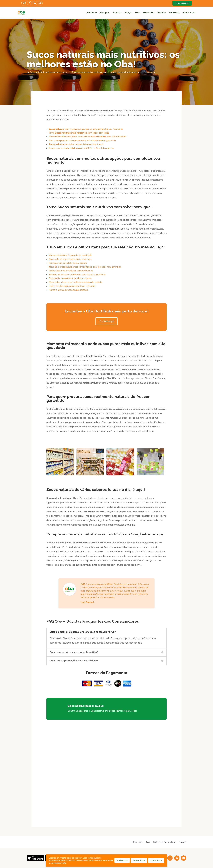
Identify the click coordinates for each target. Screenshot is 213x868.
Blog (148, 842)
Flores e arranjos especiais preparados (68, 290)
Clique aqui (106, 321)
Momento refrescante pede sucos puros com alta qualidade (87, 137)
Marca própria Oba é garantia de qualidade (70, 255)
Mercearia (149, 13)
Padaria (162, 13)
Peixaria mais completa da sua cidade (68, 263)
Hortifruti (92, 13)
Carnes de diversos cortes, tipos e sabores (70, 259)
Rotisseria (174, 13)
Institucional (136, 842)
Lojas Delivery (182, 3)
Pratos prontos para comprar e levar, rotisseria (72, 286)
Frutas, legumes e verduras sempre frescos (71, 271)
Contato (183, 842)
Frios (137, 13)
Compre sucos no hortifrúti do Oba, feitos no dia (81, 148)
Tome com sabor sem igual (79, 133)
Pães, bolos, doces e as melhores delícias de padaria (75, 282)
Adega (128, 13)
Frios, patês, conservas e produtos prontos (70, 278)
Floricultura (189, 13)
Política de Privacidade (164, 842)
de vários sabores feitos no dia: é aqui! (76, 144)
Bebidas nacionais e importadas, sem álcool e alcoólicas (77, 275)
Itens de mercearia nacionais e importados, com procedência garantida (85, 267)
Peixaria (117, 13)
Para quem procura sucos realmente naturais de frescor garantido (82, 141)
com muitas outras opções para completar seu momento (86, 129)
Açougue (105, 13)
